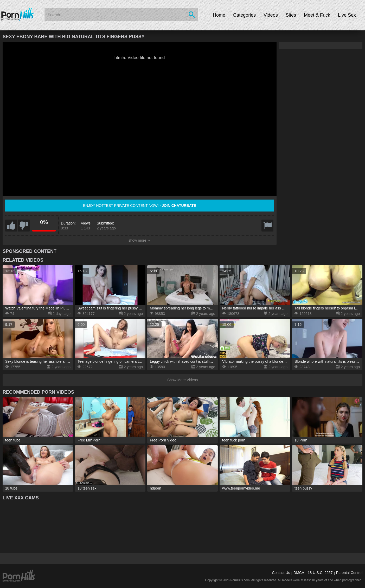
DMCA (299, 573)
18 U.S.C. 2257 (320, 573)
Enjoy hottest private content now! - (140, 206)
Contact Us (281, 573)
